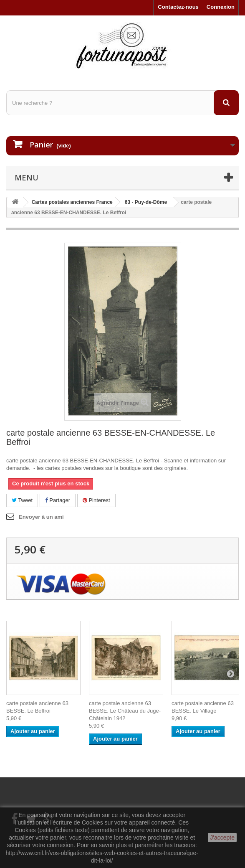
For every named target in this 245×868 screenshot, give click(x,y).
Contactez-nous (178, 7)
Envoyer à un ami (41, 517)
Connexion (221, 7)
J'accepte (222, 838)
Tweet (22, 500)
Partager (58, 500)
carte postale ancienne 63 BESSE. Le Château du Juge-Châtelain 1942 (125, 711)
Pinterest (96, 500)
